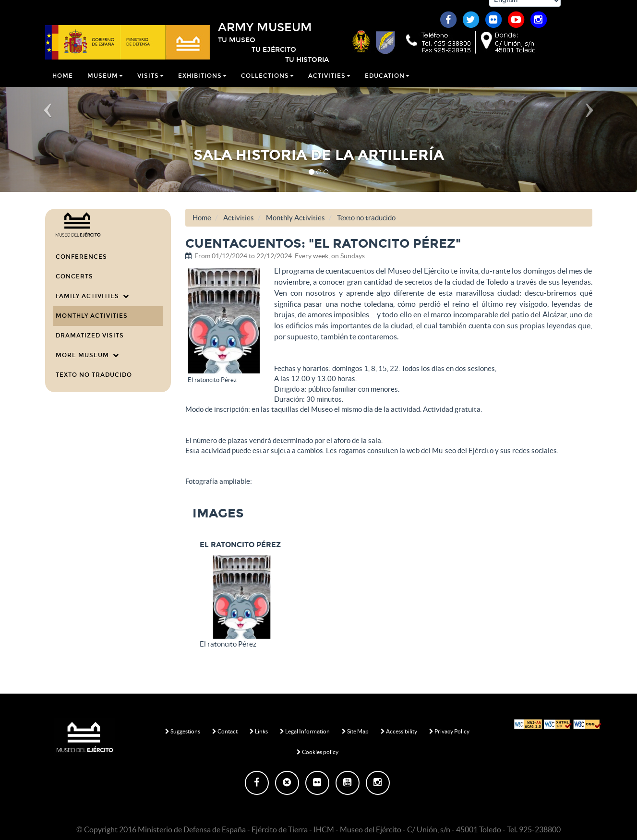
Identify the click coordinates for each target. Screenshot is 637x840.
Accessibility (399, 731)
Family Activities (92, 296)
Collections (267, 84)
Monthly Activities (92, 316)
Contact (225, 731)
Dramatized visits (90, 336)
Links (259, 731)
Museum (105, 84)
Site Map (355, 731)
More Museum (87, 355)
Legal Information (305, 731)
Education (387, 84)
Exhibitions (202, 84)
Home (63, 84)
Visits (150, 84)
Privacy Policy (449, 731)
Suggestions (183, 731)
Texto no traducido (94, 375)
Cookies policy (318, 752)
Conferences (81, 257)
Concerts (74, 276)
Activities (329, 84)
